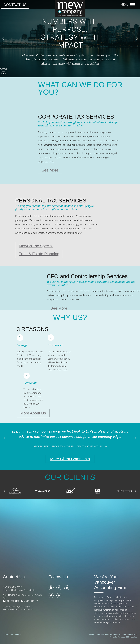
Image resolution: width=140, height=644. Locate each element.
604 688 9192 (32, 601)
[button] (129, 5)
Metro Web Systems (130, 635)
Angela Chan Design (102, 635)
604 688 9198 (13, 601)
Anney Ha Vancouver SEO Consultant (124, 637)
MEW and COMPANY (12, 587)
